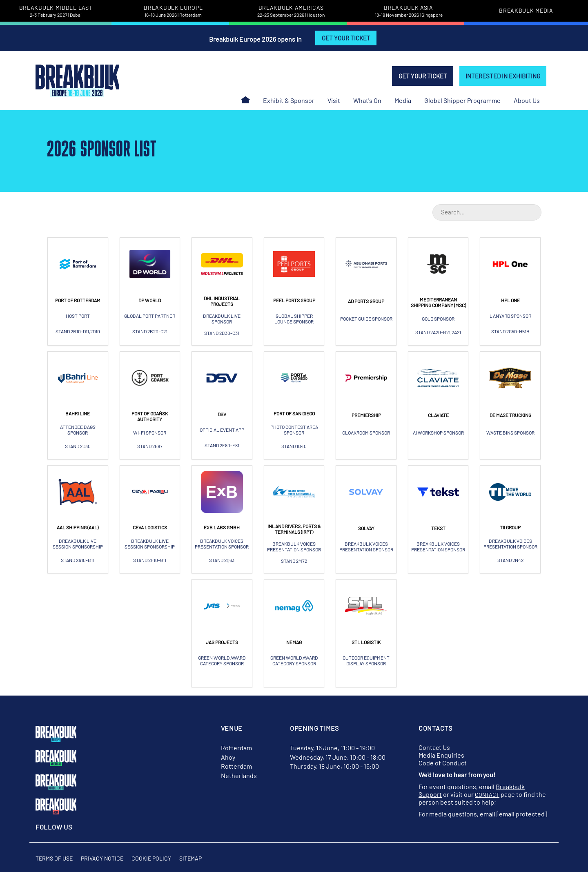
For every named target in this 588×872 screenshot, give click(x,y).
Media (403, 100)
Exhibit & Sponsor (289, 100)
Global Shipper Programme (462, 100)
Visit (334, 100)
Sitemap (190, 858)
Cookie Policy (151, 858)
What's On (367, 100)
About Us (527, 100)
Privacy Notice (102, 858)
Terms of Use (54, 858)
